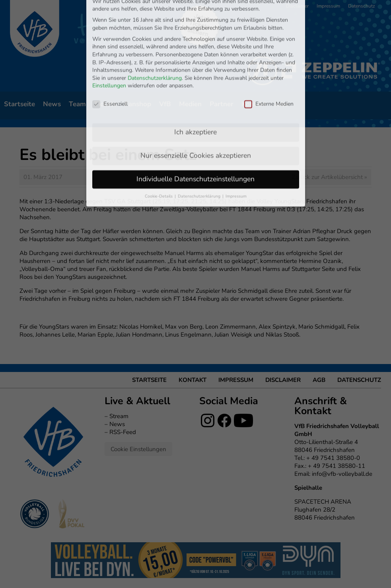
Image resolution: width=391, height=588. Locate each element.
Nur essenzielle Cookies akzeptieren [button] (196, 121)
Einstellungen (109, 52)
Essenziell (110, 70)
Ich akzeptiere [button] (195, 98)
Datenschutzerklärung (155, 44)
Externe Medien (269, 70)
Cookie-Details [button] (159, 162)
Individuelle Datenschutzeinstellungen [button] (195, 145)
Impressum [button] (236, 162)
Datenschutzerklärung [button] (200, 162)
